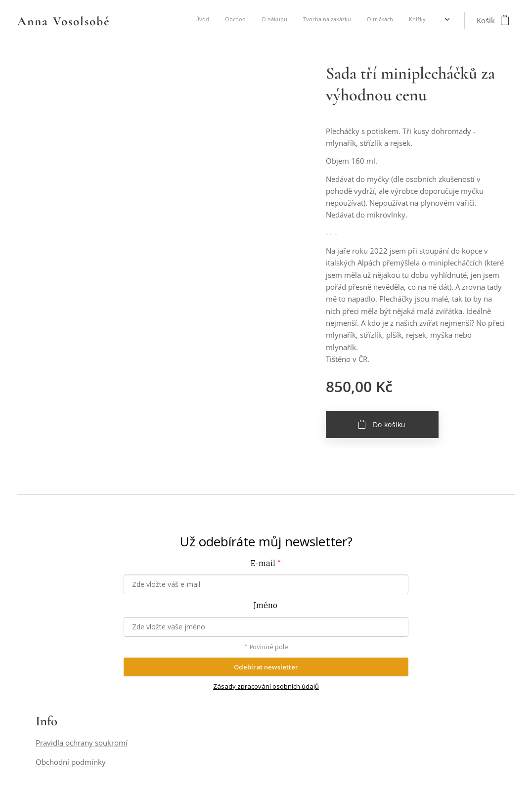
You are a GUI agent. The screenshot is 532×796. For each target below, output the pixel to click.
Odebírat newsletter (266, 667)
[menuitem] (338, 20)
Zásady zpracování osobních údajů (266, 687)
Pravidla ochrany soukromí (82, 743)
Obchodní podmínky (71, 762)
